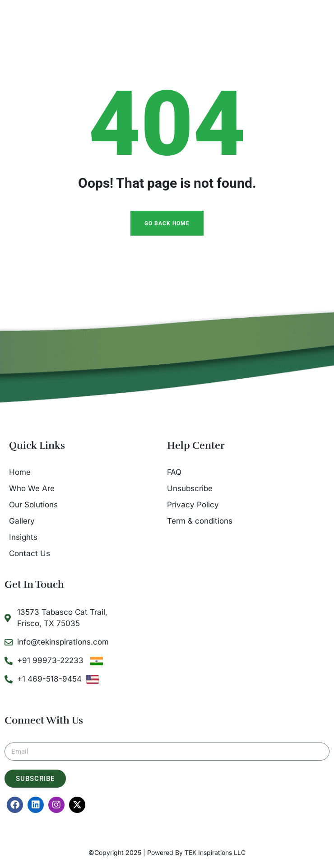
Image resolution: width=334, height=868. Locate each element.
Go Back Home (167, 223)
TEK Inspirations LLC (215, 852)
